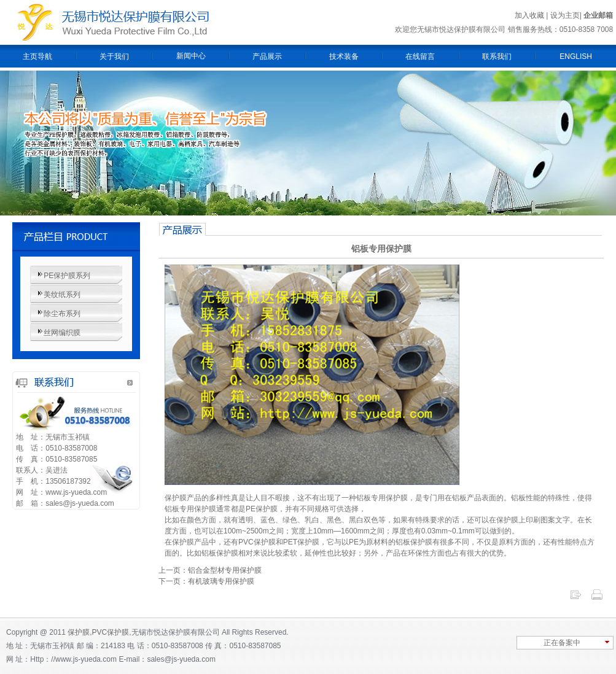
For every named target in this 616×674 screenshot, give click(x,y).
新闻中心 (191, 56)
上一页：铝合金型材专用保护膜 (210, 570)
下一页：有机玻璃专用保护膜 (206, 581)
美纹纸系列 (62, 295)
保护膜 (79, 632)
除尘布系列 (62, 314)
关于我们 (114, 56)
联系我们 (497, 56)
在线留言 (420, 56)
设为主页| (567, 15)
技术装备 (344, 56)
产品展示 (267, 56)
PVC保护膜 (111, 632)
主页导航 (37, 56)
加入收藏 (529, 15)
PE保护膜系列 (67, 276)
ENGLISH (576, 56)
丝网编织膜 (62, 333)
